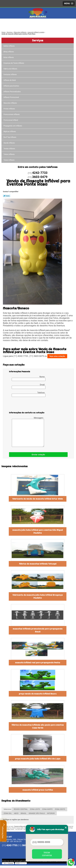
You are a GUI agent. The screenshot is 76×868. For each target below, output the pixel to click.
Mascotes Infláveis (10, 103)
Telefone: (29, 394)
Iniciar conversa (47, 854)
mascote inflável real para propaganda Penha (38, 663)
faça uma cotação (57, 356)
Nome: (29, 378)
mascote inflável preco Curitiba (38, 790)
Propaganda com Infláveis (13, 126)
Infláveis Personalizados (12, 92)
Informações (3, 831)
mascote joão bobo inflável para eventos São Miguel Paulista (38, 531)
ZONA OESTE (60, 809)
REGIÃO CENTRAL (21, 809)
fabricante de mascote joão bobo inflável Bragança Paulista (38, 596)
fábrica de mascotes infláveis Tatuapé (38, 564)
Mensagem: (28, 432)
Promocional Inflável (11, 120)
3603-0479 (13, 26)
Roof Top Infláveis (10, 137)
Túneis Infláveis (9, 160)
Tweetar (7, 196)
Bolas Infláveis (9, 57)
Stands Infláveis (9, 143)
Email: (29, 386)
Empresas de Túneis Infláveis (14, 63)
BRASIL (24, 813)
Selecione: (8, 809)
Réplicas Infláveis (10, 132)
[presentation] (26, 405)
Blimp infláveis (9, 52)
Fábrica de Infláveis (10, 69)
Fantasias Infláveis (10, 75)
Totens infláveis (9, 154)
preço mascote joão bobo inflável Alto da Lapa (38, 759)
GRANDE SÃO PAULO (37, 813)
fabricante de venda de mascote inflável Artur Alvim (38, 499)
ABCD (16, 813)
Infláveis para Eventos (11, 86)
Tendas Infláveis (9, 149)
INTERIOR (51, 813)
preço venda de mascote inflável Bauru (38, 694)
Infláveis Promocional (11, 97)
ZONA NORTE (47, 809)
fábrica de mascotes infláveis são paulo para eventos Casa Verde (38, 726)
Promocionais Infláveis (12, 114)
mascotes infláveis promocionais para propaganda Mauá (38, 630)
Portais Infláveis (9, 109)
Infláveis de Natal (10, 80)
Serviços (38, 40)
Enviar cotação (38, 455)
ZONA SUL (8, 813)
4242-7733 (13, 23)
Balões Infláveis (9, 46)
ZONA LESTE (35, 809)
